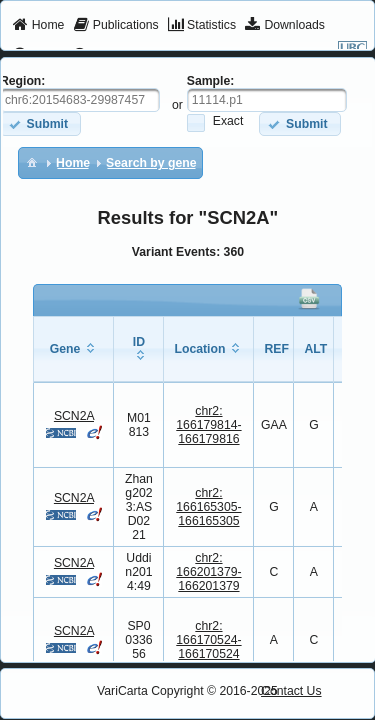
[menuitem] (38, 26)
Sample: (211, 81)
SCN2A (74, 416)
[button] (299, 123)
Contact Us (291, 691)
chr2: (208, 425)
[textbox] (267, 100)
